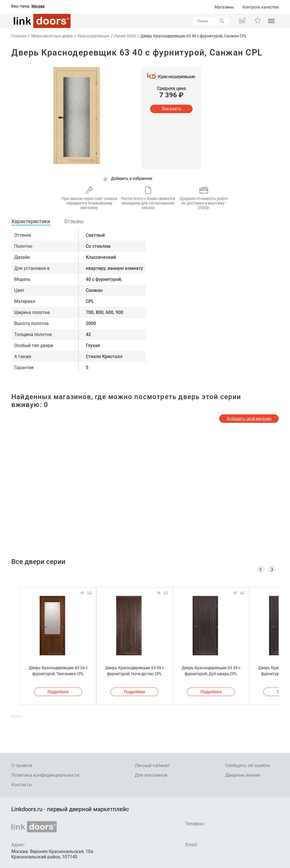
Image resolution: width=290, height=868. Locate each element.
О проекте (22, 765)
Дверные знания (243, 775)
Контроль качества (261, 7)
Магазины (224, 7)
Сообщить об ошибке (248, 765)
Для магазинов (151, 775)
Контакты (22, 785)
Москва (38, 6)
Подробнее (58, 692)
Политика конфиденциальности (45, 775)
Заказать (171, 109)
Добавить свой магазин (249, 419)
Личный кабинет (152, 765)
